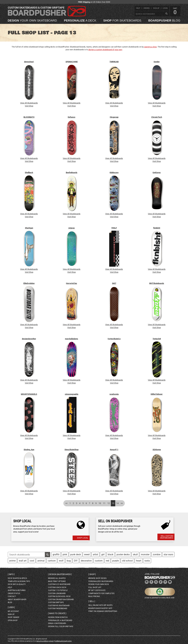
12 (109, 503)
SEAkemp (157, 450)
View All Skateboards (29, 103)
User (11, 607)
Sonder (157, 62)
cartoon (52, 561)
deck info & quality (17, 584)
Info (11, 574)
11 (104, 503)
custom (99, 561)
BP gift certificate (97, 590)
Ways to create (57, 613)
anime (12, 561)
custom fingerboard (58, 608)
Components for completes (101, 593)
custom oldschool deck (59, 596)
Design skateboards (60, 574)
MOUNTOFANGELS (29, 394)
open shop (13, 620)
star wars (168, 554)
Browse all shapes (57, 578)
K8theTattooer (157, 394)
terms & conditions (42, 641)
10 (100, 503)
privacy (51, 641)
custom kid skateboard (59, 606)
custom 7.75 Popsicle (58, 590)
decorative (86, 561)
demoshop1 (29, 62)
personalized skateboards (101, 581)
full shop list (95, 587)
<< (66, 503)
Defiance (72, 117)
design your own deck (99, 584)
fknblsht (157, 228)
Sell (92, 601)
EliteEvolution (29, 283)
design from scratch (58, 617)
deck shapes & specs (17, 578)
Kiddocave (114, 172)
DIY (76, 561)
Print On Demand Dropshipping (103, 611)
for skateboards (122, 20)
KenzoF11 (114, 450)
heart (139, 561)
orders (147, 8)
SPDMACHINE (72, 62)
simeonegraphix (72, 394)
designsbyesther (29, 339)
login (165, 8)
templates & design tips (19, 581)
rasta (147, 561)
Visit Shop (29, 106)
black (111, 554)
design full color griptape (61, 626)
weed (87, 554)
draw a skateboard (57, 623)
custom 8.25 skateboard (59, 584)
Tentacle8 (157, 339)
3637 (114, 283)
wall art (23, 561)
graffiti (56, 554)
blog (164, 20)
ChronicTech (157, 117)
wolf (61, 561)
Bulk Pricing (94, 596)
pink (65, 554)
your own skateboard (32, 20)
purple (116, 561)
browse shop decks (97, 578)
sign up (156, 8)
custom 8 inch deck (57, 587)
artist (95, 554)
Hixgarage (114, 117)
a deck (80, 20)
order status (14, 593)
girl (103, 554)
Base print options (57, 581)
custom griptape (56, 602)
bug (69, 561)
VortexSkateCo (114, 339)
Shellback (29, 172)
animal (41, 561)
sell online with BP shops (100, 605)
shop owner (13, 617)
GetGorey (157, 172)
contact (12, 596)
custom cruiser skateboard (61, 599)
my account (13, 611)
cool (32, 561)
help (138, 8)
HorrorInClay (72, 283)
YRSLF (114, 228)
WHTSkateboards (157, 283)
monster (145, 554)
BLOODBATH (29, 117)
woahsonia (114, 394)
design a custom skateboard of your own (105, 50)
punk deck (76, 554)
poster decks (123, 554)
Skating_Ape (29, 450)
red (107, 561)
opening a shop (150, 47)
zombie (157, 554)
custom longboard (57, 593)
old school (127, 561)
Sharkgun (29, 228)
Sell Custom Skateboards (167, 537)
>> (122, 503)
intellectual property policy (63, 641)
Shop (92, 574)
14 (117, 503)
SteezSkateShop (72, 450)
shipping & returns (17, 590)
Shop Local (83, 538)
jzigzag (72, 228)
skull (135, 554)
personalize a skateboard (60, 620)
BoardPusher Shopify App (100, 608)
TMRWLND (114, 62)
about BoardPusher (17, 599)
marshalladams (72, 339)
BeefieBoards (72, 172)
